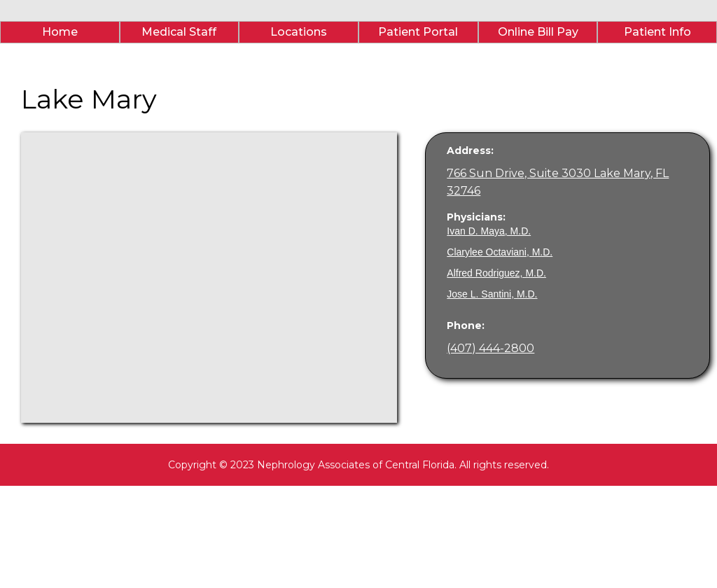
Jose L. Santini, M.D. (492, 294)
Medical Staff (179, 32)
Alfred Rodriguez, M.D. (496, 273)
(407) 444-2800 (490, 348)
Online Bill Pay (538, 32)
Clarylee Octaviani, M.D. (500, 252)
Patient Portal (418, 32)
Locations (299, 32)
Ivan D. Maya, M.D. (489, 231)
